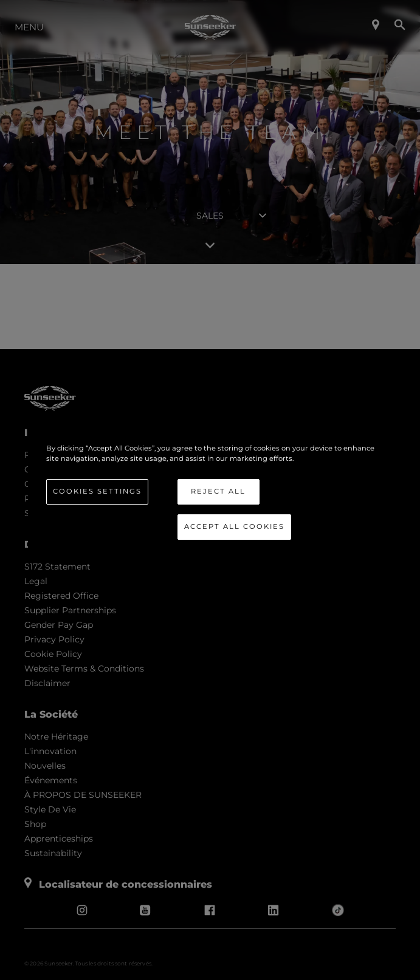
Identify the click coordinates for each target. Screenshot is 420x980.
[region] (210, 490)
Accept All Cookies (234, 526)
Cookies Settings (97, 491)
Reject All (218, 491)
